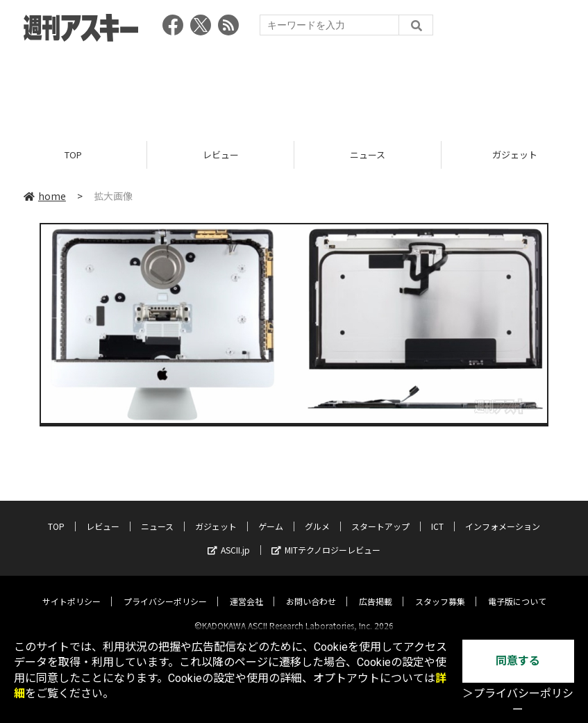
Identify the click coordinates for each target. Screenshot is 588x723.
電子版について (517, 589)
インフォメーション (503, 514)
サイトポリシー (72, 589)
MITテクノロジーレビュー (326, 538)
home (45, 196)
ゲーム (271, 514)
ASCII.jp (229, 538)
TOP (73, 155)
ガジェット (216, 514)
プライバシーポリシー (165, 589)
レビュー (221, 155)
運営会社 (246, 589)
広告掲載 (376, 589)
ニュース (368, 155)
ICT (437, 514)
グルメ (317, 514)
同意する (518, 661)
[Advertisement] (294, 87)
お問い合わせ (311, 589)
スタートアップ (380, 514)
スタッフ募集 (440, 589)
